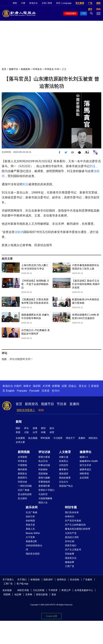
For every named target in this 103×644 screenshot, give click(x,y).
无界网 (29, 594)
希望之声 (66, 590)
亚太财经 (22, 498)
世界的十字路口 (46, 490)
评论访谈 (44, 452)
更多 (54, 594)
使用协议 (61, 580)
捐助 (98, 3)
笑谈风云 (64, 461)
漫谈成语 (64, 474)
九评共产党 (71, 533)
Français (22, 391)
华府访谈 (22, 482)
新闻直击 (22, 474)
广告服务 (88, 580)
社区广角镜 (24, 490)
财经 (43, 428)
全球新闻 (22, 457)
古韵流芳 (64, 465)
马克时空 (43, 494)
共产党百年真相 (73, 521)
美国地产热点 (66, 486)
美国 (18, 432)
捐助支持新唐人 (26, 410)
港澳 (35, 428)
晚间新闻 (22, 469)
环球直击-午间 (52, 69)
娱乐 (52, 428)
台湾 (35, 432)
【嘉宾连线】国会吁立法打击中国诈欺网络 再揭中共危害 (86, 284)
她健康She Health (89, 461)
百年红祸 (70, 541)
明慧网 (7, 594)
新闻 (19, 422)
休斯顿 (56, 386)
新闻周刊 (22, 478)
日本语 (45, 391)
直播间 (74, 404)
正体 (44, 3)
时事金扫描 (44, 465)
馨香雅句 (64, 469)
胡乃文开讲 (85, 465)
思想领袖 (43, 474)
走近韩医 (84, 478)
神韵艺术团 (23, 590)
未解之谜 (64, 457)
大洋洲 (46, 386)
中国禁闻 (22, 465)
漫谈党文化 (71, 558)
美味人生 (30, 529)
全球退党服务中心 (84, 590)
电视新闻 (25, 69)
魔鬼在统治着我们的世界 (78, 529)
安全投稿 (74, 580)
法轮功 (19, 232)
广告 (90, 3)
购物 (41, 410)
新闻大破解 (44, 478)
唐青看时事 (44, 486)
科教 (43, 432)
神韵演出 (93, 438)
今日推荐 (58, 438)
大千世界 (30, 537)
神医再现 (84, 474)
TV (84, 13)
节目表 (62, 404)
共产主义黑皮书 (73, 550)
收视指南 (35, 580)
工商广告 (70, 566)
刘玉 (93, 166)
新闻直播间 (71, 13)
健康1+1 (84, 457)
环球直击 (37, 69)
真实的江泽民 (72, 537)
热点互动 (43, 461)
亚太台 (83, 386)
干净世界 (53, 590)
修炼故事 (70, 562)
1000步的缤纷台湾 (34, 547)
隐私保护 (48, 580)
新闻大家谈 (44, 457)
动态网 (18, 594)
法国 (64, 386)
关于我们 (22, 580)
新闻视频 (24, 452)
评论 (26, 428)
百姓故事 (70, 554)
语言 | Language (64, 3)
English (10, 391)
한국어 (56, 391)
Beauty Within (33, 533)
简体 (50, 3)
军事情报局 (44, 482)
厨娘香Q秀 (31, 541)
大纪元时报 (39, 590)
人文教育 (65, 452)
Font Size (87, 152)
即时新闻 (45, 438)
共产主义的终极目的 (75, 525)
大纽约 (18, 386)
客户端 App (22, 584)
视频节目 (14, 69)
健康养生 (86, 452)
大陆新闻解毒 (45, 498)
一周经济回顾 (25, 486)
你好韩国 (30, 521)
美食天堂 (30, 525)
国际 (18, 428)
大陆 (26, 432)
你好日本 (30, 516)
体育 (52, 432)
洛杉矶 (37, 386)
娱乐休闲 (32, 507)
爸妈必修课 (65, 478)
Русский (34, 391)
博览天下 (70, 438)
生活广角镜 (31, 512)
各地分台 (33, 3)
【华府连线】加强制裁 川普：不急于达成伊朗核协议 (35, 284)
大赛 (23, 3)
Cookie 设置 (51, 616)
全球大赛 (20, 442)
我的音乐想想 (33, 554)
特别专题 (71, 507)
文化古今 (64, 482)
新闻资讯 (31, 404)
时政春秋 (43, 469)
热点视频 (33, 438)
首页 (4, 69)
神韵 (15, 3)
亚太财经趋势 (25, 494)
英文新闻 (80, 3)
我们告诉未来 (72, 512)
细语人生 (43, 502)
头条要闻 (20, 438)
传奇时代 (70, 516)
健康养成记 (85, 469)
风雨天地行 (71, 545)
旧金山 (72, 386)
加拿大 (27, 386)
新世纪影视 (42, 594)
